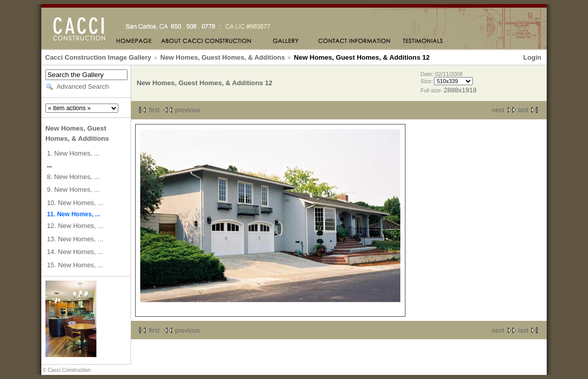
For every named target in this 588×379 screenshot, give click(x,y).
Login (532, 57)
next (498, 110)
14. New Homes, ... (75, 252)
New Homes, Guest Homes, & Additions (222, 57)
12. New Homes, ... (75, 226)
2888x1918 (460, 90)
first (154, 110)
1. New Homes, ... (73, 153)
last (523, 110)
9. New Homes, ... (73, 189)
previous (187, 110)
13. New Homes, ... (75, 239)
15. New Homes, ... (75, 265)
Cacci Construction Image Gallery (98, 57)
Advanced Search (83, 86)
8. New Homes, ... (73, 177)
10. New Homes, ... (75, 203)
